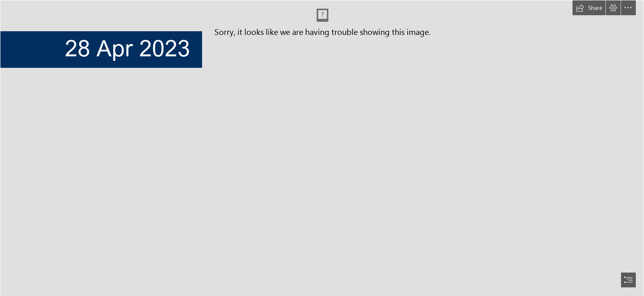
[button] (589, 8)
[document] (322, 148)
